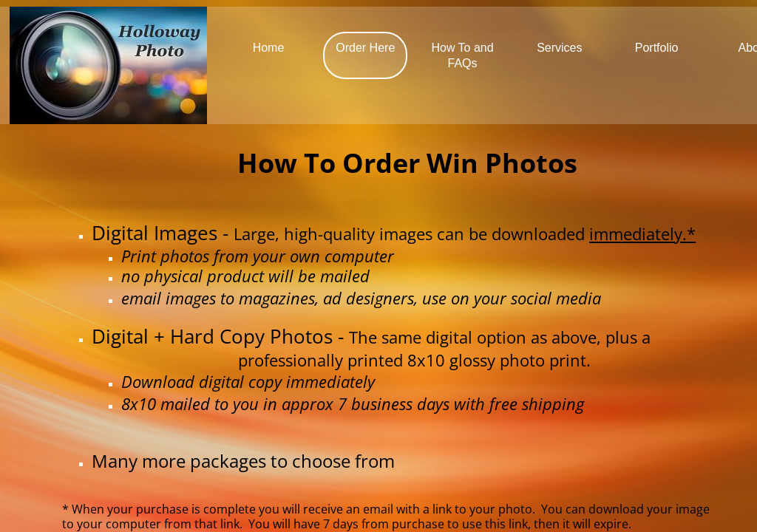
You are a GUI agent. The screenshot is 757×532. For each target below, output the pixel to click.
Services (559, 48)
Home (269, 48)
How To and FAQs (462, 55)
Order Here (365, 48)
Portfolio (657, 48)
